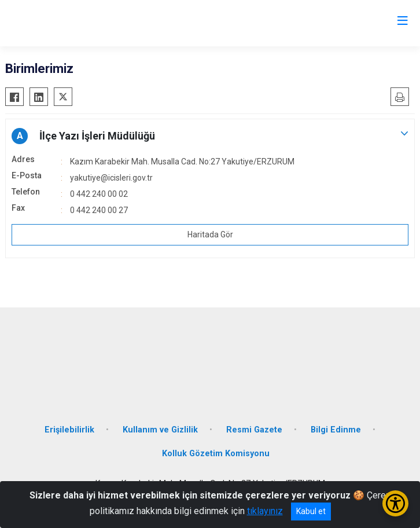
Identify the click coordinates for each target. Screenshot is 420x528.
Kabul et (311, 511)
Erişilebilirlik (69, 430)
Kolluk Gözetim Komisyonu (216, 454)
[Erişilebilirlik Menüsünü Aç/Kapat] (395, 503)
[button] (210, 136)
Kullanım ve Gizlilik (160, 430)
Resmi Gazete (254, 430)
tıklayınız (265, 511)
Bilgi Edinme (336, 430)
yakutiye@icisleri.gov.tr (111, 178)
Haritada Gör (210, 234)
